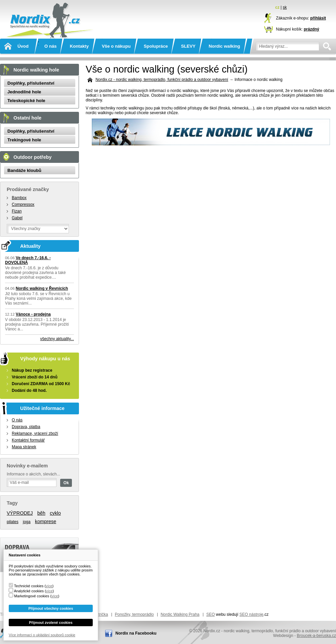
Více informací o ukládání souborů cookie (42, 635)
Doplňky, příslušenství (31, 83)
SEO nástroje (251, 614)
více (49, 586)
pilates (13, 522)
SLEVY (188, 46)
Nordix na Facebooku (136, 633)
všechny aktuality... (57, 339)
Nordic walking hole (36, 70)
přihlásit (318, 18)
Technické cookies (29, 586)
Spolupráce (156, 46)
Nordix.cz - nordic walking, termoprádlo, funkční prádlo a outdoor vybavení (49, 27)
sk (285, 7)
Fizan (17, 211)
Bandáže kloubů (24, 170)
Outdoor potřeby (33, 157)
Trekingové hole (24, 140)
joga (27, 522)
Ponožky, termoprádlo (134, 614)
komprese (46, 521)
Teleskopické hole (26, 101)
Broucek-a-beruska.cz (316, 636)
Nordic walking (224, 46)
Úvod (23, 46)
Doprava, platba (26, 427)
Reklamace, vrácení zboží (35, 433)
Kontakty (79, 46)
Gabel (17, 218)
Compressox (23, 204)
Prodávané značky (28, 189)
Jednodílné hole (24, 92)
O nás (51, 46)
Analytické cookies (29, 591)
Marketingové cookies (32, 596)
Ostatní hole (27, 118)
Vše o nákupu (116, 46)
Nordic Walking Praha (180, 614)
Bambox (19, 198)
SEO (211, 614)
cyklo (55, 513)
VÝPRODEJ (20, 513)
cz (277, 7)
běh (41, 513)
